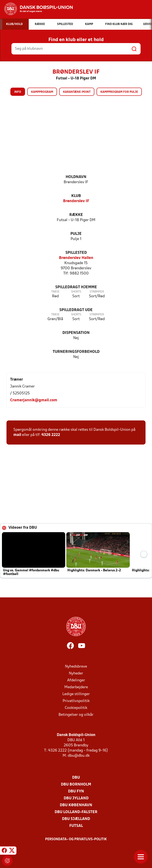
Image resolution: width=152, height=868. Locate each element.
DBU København (76, 805)
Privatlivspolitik (76, 701)
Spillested (76, 253)
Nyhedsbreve (76, 667)
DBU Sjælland (76, 819)
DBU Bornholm (76, 785)
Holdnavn (76, 177)
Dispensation (76, 333)
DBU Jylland (76, 798)
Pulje (76, 234)
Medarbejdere (76, 687)
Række (76, 215)
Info (18, 92)
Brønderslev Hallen (76, 258)
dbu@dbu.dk (79, 756)
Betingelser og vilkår (76, 715)
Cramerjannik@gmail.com (34, 400)
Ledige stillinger (76, 694)
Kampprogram (42, 92)
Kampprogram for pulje (119, 92)
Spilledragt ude (76, 310)
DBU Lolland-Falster (76, 812)
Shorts (76, 292)
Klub (76, 196)
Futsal (76, 826)
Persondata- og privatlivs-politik (76, 839)
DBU (76, 778)
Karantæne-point (77, 92)
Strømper (97, 292)
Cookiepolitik (76, 708)
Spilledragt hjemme (76, 287)
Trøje (55, 292)
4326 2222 (51, 435)
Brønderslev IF (76, 201)
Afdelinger (76, 680)
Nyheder (76, 673)
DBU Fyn (76, 791)
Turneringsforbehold (76, 352)
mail (17, 435)
